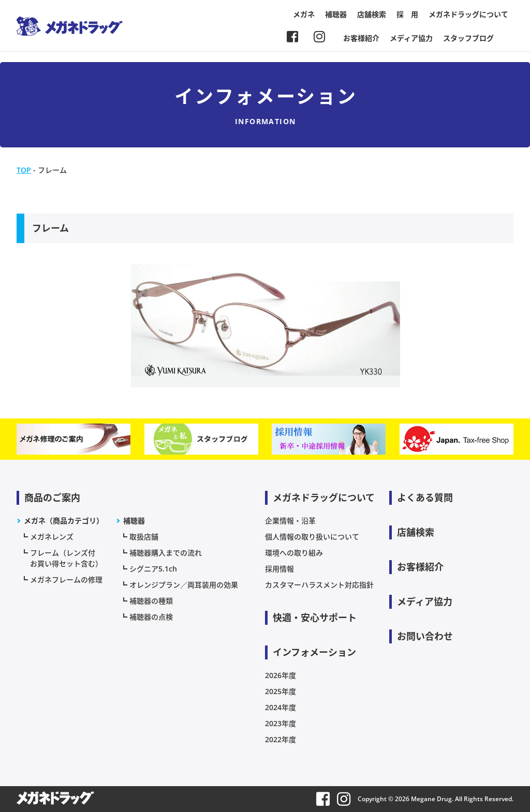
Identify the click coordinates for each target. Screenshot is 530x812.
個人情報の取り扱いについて (312, 537)
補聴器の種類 (151, 601)
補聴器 (336, 14)
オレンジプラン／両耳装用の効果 (184, 585)
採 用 (407, 14)
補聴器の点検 (151, 617)
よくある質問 (425, 498)
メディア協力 (411, 38)
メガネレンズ (52, 537)
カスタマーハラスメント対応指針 (319, 585)
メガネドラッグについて (468, 14)
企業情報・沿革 (290, 521)
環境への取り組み (294, 553)
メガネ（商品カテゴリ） (64, 521)
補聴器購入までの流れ (166, 553)
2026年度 (281, 675)
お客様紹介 (361, 38)
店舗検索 (372, 14)
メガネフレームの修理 (66, 580)
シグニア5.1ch (153, 569)
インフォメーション (314, 652)
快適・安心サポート (315, 618)
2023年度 (281, 723)
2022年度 (281, 739)
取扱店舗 (144, 537)
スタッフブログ (468, 38)
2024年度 (281, 707)
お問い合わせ (425, 636)
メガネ (304, 14)
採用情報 (279, 569)
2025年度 (281, 691)
